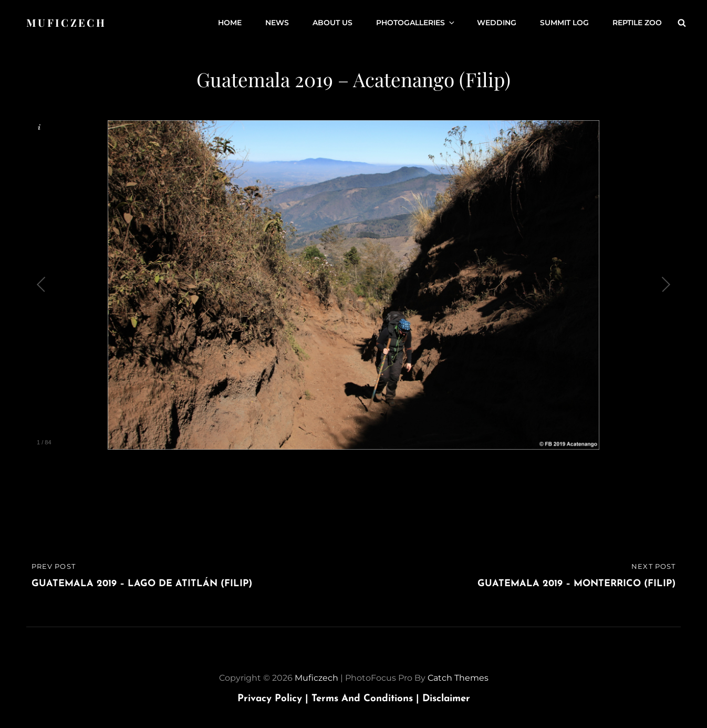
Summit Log (564, 23)
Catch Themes (458, 678)
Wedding (497, 23)
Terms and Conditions (367, 699)
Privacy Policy (274, 699)
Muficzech (66, 22)
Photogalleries (416, 23)
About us (332, 23)
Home (230, 23)
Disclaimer (446, 699)
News (277, 23)
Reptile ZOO (637, 23)
